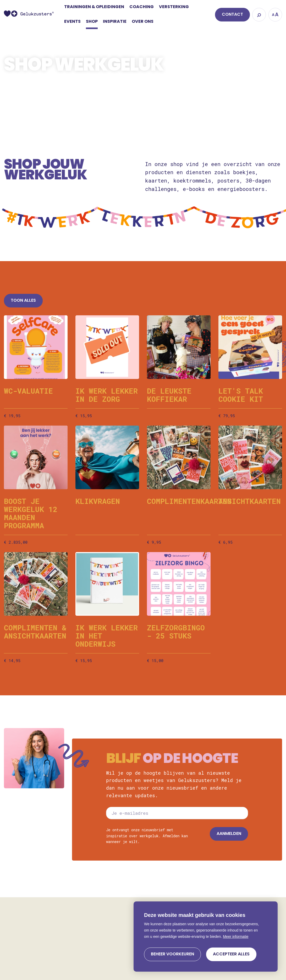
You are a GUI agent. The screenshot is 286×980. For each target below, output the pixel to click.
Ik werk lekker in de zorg (107, 395)
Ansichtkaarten (250, 501)
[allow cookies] (231, 954)
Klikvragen (98, 501)
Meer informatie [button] (236, 937)
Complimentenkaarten (189, 501)
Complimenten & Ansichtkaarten (35, 632)
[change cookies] (172, 954)
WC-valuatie (28, 391)
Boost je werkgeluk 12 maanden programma (31, 513)
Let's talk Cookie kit (241, 395)
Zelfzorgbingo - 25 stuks (176, 632)
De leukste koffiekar (169, 395)
